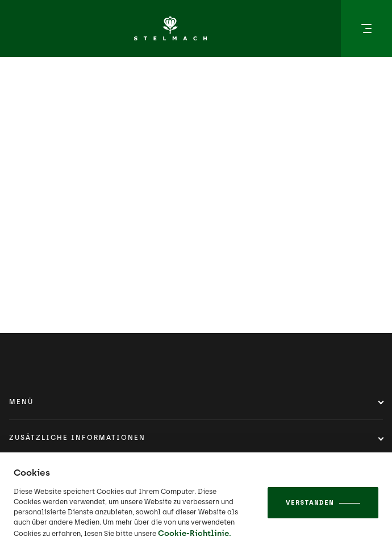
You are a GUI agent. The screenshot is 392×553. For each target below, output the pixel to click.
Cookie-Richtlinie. (195, 533)
